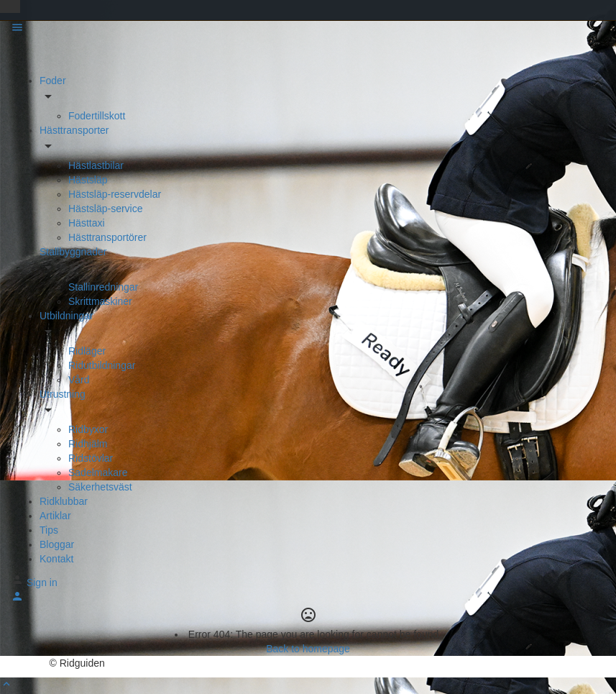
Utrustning (63, 394)
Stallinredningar (103, 287)
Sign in (42, 583)
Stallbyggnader (73, 252)
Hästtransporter (74, 130)
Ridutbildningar (102, 365)
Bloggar (57, 544)
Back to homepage (308, 649)
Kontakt (56, 559)
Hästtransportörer (107, 237)
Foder (53, 81)
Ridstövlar (91, 458)
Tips (49, 530)
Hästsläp (88, 180)
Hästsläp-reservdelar (115, 194)
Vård (79, 380)
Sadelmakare (98, 472)
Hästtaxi (87, 223)
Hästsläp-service (105, 209)
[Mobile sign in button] (17, 599)
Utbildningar (66, 316)
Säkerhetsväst (100, 487)
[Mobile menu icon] (308, 29)
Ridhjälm (88, 444)
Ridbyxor (88, 429)
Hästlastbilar (96, 165)
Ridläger (87, 351)
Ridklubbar (64, 501)
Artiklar (55, 516)
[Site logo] (38, 55)
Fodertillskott (97, 116)
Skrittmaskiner (100, 301)
